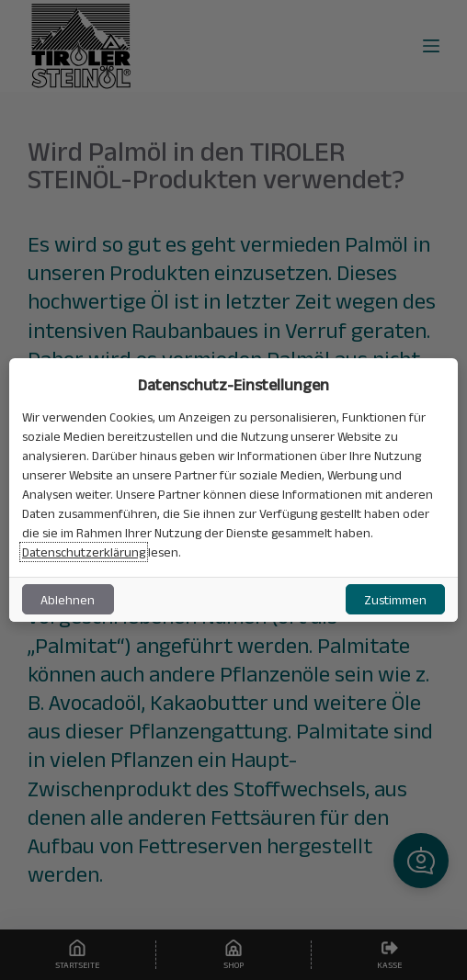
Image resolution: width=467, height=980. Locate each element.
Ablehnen (68, 600)
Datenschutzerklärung (84, 552)
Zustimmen (395, 600)
